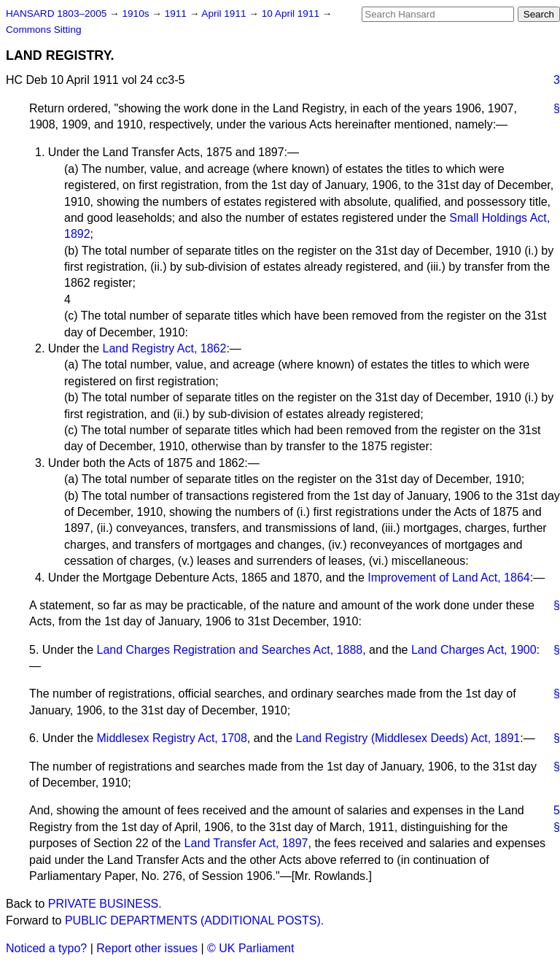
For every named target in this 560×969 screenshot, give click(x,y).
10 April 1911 (292, 13)
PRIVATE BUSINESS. (105, 904)
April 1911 (225, 13)
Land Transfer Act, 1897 (246, 843)
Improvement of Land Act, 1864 (448, 578)
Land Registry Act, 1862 (165, 348)
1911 (177, 13)
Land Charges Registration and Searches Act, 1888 (230, 650)
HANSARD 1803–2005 (56, 13)
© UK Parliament (250, 948)
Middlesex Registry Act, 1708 (172, 738)
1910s (137, 13)
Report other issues (147, 948)
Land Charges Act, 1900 (474, 650)
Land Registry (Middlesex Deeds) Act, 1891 (408, 738)
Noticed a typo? (46, 948)
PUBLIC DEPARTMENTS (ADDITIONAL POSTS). (194, 920)
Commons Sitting (44, 30)
